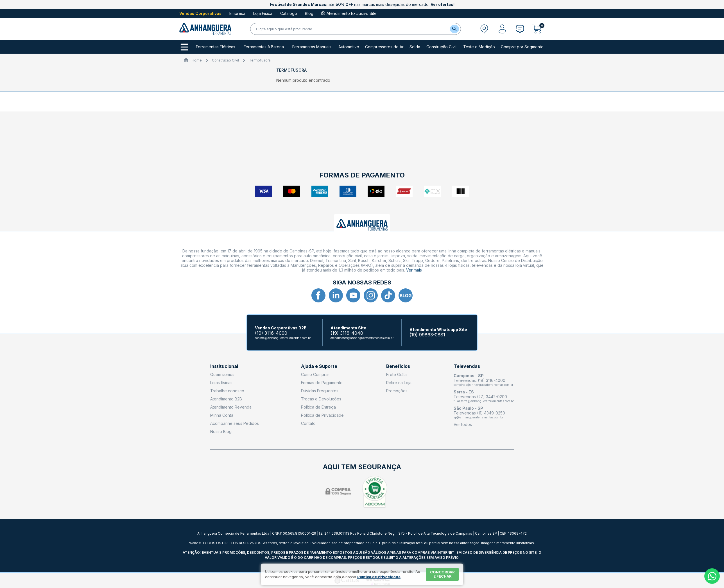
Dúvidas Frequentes (320, 391)
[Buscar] (454, 29)
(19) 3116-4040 (347, 333)
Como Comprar (315, 374)
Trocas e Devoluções (321, 399)
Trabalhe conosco (227, 391)
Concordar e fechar (442, 574)
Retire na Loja (399, 383)
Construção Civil (441, 47)
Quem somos (222, 374)
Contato (308, 423)
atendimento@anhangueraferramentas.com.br (362, 338)
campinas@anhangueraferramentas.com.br (483, 385)
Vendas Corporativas (200, 13)
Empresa (237, 13)
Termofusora (260, 60)
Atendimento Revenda (231, 407)
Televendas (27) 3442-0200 (480, 397)
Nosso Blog (221, 431)
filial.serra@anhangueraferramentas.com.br (484, 401)
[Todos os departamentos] (184, 47)
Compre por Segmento (522, 47)
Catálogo (289, 13)
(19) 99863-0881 (427, 335)
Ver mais (414, 270)
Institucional (224, 366)
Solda (415, 47)
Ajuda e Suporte (319, 366)
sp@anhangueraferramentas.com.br (478, 417)
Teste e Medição (479, 47)
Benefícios (398, 366)
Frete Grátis (397, 374)
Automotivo (349, 47)
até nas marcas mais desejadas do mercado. (362, 4)
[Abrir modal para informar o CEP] (484, 29)
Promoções (397, 391)
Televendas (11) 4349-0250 (479, 413)
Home (197, 60)
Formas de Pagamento (322, 383)
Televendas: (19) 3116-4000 (479, 380)
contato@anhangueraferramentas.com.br (283, 338)
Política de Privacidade (322, 415)
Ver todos (463, 424)
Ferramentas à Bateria (264, 47)
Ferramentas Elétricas (216, 47)
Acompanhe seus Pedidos (235, 423)
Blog (309, 13)
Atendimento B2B (226, 399)
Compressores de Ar (384, 47)
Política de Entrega (318, 407)
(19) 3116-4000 (271, 333)
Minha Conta (222, 415)
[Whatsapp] (712, 576)
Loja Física (263, 13)
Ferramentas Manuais (312, 47)
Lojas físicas (221, 383)
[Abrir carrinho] (539, 29)
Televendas (467, 366)
